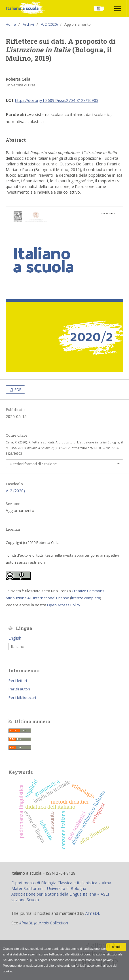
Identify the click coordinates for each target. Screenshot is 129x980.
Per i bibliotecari (22, 697)
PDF (17, 390)
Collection (44, 923)
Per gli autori (19, 689)
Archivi (28, 24)
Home (11, 24)
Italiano (18, 647)
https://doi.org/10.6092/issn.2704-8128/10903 (57, 100)
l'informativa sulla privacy (95, 960)
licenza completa (86, 598)
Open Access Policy (64, 605)
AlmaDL (93, 913)
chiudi (116, 947)
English (15, 638)
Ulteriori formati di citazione (33, 464)
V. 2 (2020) (49, 24)
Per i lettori (18, 681)
